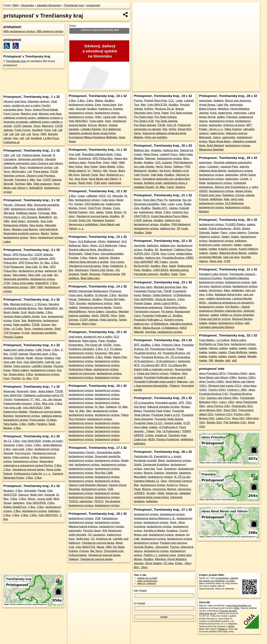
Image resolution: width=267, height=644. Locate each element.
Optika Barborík (162, 295)
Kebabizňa (117, 266)
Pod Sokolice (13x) (235, 422)
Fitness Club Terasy (102, 270)
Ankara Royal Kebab (45, 110)
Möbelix (139, 137)
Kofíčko (149, 109)
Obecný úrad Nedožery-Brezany (88, 485)
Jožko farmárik (77, 535)
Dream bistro (17, 374)
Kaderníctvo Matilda (15, 412)
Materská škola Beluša (233, 253)
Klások (93, 258)
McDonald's (19, 172)
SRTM (231, 626)
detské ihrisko (244, 191)
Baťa (227, 290)
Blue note (48, 404)
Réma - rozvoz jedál (40, 499)
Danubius (111, 312)
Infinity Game (248, 175)
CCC (171, 101)
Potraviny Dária (171, 345)
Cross (116, 208)
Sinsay (39, 358)
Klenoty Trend (89, 175)
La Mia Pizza (51, 138)
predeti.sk (161, 435)
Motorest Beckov (242, 319)
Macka (45, 233)
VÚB (110, 489)
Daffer (32, 424)
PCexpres (115, 291)
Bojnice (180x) (247, 378)
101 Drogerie (29, 217)
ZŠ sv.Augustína (180, 357)
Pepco (72, 241)
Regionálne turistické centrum (21, 233)
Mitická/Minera (77, 312)
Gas (15, 138)
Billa (32, 180)
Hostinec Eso (180, 212)
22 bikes (52, 420)
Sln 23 (7, 441)
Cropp (81, 196)
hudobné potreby (43, 329)
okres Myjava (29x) (210, 410)
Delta (148, 233)
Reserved (9, 391)
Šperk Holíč (85, 183)
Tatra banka (36, 225)
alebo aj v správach (147, 583)
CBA (6, 155)
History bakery (21, 370)
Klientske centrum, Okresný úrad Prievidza (29, 176)
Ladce (7, 242)
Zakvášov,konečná (181, 324)
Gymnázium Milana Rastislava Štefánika (93, 137)
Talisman (150, 158)
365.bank (9, 213)
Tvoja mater (96, 121)
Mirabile (139, 158)
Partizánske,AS (143, 456)
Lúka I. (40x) (227, 402)
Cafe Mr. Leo (53, 362)
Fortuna (84, 551)
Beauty (180, 109)
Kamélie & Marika (154, 531)
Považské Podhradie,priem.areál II (165, 378)
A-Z (106, 349)
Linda (179, 101)
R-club (26, 333)
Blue (165, 266)
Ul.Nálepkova (170, 328)
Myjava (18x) (207, 418)
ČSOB (54, 172)
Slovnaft (46, 155)
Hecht (95, 316)
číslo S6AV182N (33, 362)
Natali (172, 266)
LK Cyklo (17, 329)
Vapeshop (185, 473)
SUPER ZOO (142, 254)
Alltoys (73, 158)
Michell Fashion (78, 212)
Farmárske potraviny (146, 274)
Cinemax (253, 233)
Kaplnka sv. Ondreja (111, 109)
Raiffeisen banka (26, 213)
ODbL (237, 608)
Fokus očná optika (23, 283)
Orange (45, 325)
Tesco (28, 110)
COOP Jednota (23, 126)
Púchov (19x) (242, 414)
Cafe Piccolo (142, 175)
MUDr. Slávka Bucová (147, 328)
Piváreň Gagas (143, 303)
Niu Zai (187, 200)
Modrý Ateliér (11, 312)
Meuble (252, 356)
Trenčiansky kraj (74, 5)
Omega (107, 208)
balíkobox (19, 503)
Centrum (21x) (224, 414)
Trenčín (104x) (217, 390)
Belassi (147, 295)
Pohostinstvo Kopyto (163, 349)
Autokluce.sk (104, 539)
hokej (175, 274)
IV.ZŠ (187, 423)
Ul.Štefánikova (182, 295)
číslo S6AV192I (13, 395)
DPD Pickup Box (23, 255)
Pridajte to (222, 629)
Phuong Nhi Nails (114, 299)
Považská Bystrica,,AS (148, 353)
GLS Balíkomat (112, 129)
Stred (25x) (230, 410)
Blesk (162, 461)
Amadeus (172, 531)
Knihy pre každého (156, 137)
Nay (40, 308)
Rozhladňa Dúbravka (236, 278)
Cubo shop (108, 200)
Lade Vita (222, 105)
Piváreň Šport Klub (156, 101)
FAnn (114, 316)
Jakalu (100, 212)
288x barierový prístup (50, 31)
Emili (24, 312)
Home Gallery (96, 312)
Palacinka (74, 324)
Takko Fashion (233, 129)
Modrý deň (36, 495)
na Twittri (230, 581)
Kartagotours (110, 518)
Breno (168, 167)
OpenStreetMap (193, 89)
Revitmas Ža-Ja (164, 109)
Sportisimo (85, 158)
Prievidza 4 (22, 180)
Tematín (151, 493)
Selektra (219, 101)
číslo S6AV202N (36, 503)
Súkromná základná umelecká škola (164, 133)
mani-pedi (18, 449)
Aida (226, 199)
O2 (109, 196)
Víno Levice (117, 262)
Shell (57, 329)
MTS (137, 365)
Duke (105, 266)
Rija (165, 129)
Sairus (217, 137)
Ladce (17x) (223, 418)
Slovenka (9, 445)
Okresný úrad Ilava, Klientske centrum (26, 101)
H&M (114, 163)
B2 (157, 250)
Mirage (138, 559)
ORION (105, 316)
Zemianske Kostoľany (156, 465)
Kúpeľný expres (174, 320)
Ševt (102, 175)
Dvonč (83, 208)
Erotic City (85, 220)
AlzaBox (109, 101)
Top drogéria (112, 501)
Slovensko (27, 5)
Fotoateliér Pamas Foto (148, 291)
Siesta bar (172, 493)
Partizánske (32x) (242, 406)
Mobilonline (35, 321)
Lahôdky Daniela (42, 366)
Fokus (122, 246)
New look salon (143, 287)
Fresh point (75, 295)
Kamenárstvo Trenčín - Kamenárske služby (95, 452)
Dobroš (8, 474)
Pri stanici (116, 349)
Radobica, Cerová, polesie (238, 195)
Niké (143, 105)
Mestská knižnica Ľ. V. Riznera (29, 304)
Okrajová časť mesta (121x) (225, 386)
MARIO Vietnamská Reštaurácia (88, 291)
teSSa (172, 129)
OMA (15, 5)
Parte (102, 341)
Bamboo (9, 416)
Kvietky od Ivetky (53, 441)
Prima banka (41, 172)
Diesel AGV (185, 129)
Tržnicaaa (44, 213)
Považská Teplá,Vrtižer (157, 411)
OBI (211, 361)
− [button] (138, 13)
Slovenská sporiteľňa (31, 159)
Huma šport (109, 105)
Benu (85, 246)
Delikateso (84, 299)
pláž (247, 323)
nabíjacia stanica (51, 416)
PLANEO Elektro (235, 224)
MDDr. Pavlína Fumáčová (163, 439)
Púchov (138, 101)
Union (117, 345)
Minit (56, 499)
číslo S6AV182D (31, 441)
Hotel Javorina (108, 320)
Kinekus (49, 358)
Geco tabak (141, 427)
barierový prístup (221, 286)
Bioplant (204, 212)
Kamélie (246, 257)
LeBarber (92, 196)
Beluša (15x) (214, 422)
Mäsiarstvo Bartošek (211, 150)
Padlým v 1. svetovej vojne (160, 555)
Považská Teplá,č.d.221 (166, 415)
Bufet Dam (83, 539)
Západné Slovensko (49, 5)
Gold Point (95, 208)
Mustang (9, 491)
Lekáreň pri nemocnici (82, 373)
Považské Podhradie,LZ (157, 316)
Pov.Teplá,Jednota (166, 121)
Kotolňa (73, 551)
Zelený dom (185, 555)
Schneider (33, 221)
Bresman (95, 274)
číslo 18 (171, 125)
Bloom (7, 255)
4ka (185, 287)
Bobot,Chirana (208, 109)
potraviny (227, 245)
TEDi (72, 303)
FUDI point (100, 183)
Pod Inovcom (23, 453)
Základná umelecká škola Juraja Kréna (92, 133)
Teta (24, 321)
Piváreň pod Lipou (210, 195)
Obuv (164, 481)
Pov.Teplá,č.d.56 (144, 121)
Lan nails (47, 275)
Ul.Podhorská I (171, 431)
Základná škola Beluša (213, 171)
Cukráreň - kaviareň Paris (223, 167)
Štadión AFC (160, 208)
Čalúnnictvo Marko (175, 307)
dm (55, 217)
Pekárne (175, 373)
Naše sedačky (22, 325)
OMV (44, 134)
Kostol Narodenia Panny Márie (170, 216)
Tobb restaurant (43, 184)
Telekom (74, 559)
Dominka (151, 332)
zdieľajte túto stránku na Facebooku (218, 579)
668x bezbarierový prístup (19, 31)
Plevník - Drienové (15, 205)
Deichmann (82, 270)
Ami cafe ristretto (144, 167)
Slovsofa (118, 196)
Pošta (180, 349)
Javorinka (140, 246)
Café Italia (157, 175)
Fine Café (74, 154)
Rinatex (185, 407)
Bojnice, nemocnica (154, 489)
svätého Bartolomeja (218, 299)
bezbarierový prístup (40, 167)
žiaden (215, 233)
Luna (179, 204)
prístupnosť (93, 5)
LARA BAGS (161, 270)
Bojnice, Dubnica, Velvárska (160, 473)
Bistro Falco (89, 324)
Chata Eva (140, 439)
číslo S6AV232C (48, 515)
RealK (30, 358)
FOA (36, 378)
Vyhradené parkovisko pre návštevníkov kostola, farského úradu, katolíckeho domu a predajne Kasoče (162, 183)
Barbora (8, 358)
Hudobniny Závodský (81, 349)
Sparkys (180, 187)
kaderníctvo (225, 113)
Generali (50, 495)
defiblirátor (187, 439)
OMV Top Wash (115, 547)
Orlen (7, 329)
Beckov (103, 125)
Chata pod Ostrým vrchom (153, 373)
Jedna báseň (46, 391)
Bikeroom (48, 126)
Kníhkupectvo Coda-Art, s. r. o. (32, 474)
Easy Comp (168, 254)
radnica (203, 261)
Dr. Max (45, 263)
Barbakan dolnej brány (228, 295)
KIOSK (108, 345)
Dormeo (73, 320)
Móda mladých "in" (80, 171)
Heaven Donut (117, 485)
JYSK (7, 283)
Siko (89, 411)
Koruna (92, 125)
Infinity (102, 241)
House (113, 171)
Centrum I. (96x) (237, 390)
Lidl (54, 130)
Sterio (94, 246)
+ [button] (138, 8)
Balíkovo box (142, 150)
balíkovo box (171, 150)
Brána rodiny (239, 340)
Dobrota (19, 358)
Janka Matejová (52, 445)
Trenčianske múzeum (147, 312)
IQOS (102, 196)
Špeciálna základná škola (97, 154)
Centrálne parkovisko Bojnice (217, 327)
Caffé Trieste (43, 350)
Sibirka (8, 366)
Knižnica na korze (234, 125)
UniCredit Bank (49, 229)
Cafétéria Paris (183, 250)
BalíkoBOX (36, 188)
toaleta (153, 427)
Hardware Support (103, 220)
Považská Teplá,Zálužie (169, 419)
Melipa (99, 101)
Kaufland (37, 130)
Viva (44, 316)
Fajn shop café (12, 408)
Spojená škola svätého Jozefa (22, 316)
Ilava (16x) (238, 418)
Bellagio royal (180, 171)
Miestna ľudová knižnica (83, 527)
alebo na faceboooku (147, 581)
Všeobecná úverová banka (45, 412)
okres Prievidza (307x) (212, 373)
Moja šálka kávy (90, 278)
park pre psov (231, 257)
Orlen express (22, 366)
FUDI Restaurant (14, 267)
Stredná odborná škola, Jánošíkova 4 (91, 250)
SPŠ (137, 345)
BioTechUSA (142, 266)
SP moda (182, 229)
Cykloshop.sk (11, 142)
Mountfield (140, 477)
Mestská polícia (179, 270)
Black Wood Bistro (220, 141)
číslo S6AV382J (78, 121)
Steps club (216, 261)
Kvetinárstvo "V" (24, 399)
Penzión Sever (92, 531)
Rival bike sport (39, 354)
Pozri (6, 378)
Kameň (79, 204)
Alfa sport (114, 353)
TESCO (99, 501)
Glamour (23, 495)
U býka (149, 435)
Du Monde (101, 295)
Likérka (173, 208)
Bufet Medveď (215, 146)
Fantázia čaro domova (173, 543)
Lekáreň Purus (169, 154)
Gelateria (111, 407)
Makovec (182, 382)
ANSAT (203, 191)
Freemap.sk (210, 89)
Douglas (81, 303)
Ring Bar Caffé (104, 473)
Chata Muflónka (238, 352)
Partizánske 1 (12, 217)
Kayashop (101, 353)
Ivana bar (149, 469)
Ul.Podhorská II (168, 427)
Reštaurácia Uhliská (15, 225)
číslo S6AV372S (85, 547)
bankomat (51, 271)
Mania (100, 547)
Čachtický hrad (177, 435)
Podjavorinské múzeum (18, 404)
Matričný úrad (29, 114)
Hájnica (213, 348)
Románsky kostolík (145, 461)
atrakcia (180, 535)
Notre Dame (90, 341)
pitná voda (237, 199)
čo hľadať (140, 603)
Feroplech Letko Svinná (213, 274)
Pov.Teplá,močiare (181, 113)
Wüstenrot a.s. (115, 175)
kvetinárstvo (146, 212)
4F (123, 216)
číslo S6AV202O (33, 408)
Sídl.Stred (140, 407)
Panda (42, 491)
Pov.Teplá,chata (143, 117)
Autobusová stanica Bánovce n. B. (155, 518)
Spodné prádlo (173, 423)
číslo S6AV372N (157, 105)
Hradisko (156, 150)
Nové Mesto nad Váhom (103, 179)
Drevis (138, 200)
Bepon (118, 212)
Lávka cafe (110, 117)
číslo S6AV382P (143, 262)
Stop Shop (81, 179)
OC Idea (169, 563)
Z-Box (55, 263)
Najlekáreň (113, 241)
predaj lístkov (184, 254)
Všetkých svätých (209, 237)
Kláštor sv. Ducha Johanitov (237, 315)
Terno (36, 134)
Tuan (159, 469)
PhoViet (16, 378)
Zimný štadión (153, 563)
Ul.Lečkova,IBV (150, 365)
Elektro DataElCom (15, 507)
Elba (163, 204)
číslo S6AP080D (144, 299)
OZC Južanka (163, 163)
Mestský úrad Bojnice (25, 229)
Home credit (53, 470)
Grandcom (170, 469)
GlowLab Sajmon (166, 299)
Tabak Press (92, 254)
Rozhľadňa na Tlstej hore (214, 344)
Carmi (170, 187)
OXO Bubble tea (94, 204)
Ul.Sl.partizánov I (144, 361)
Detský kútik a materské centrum (154, 369)
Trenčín (117, 307)
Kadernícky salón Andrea (19, 350)
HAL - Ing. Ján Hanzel (48, 399)
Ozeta (109, 212)
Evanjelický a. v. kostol (168, 456)
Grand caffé (10, 167)
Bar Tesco (96, 551)
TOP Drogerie (12, 333)
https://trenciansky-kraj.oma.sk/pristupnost (240, 89)
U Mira (156, 345)
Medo (159, 212)
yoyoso (174, 262)
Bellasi (138, 411)
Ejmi (19, 362)
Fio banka (167, 312)
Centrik (244, 179)
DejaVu (122, 117)
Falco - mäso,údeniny (233, 233)
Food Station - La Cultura (214, 340)
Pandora (42, 424)
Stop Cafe (46, 221)
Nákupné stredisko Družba (163, 407)
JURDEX (139, 493)
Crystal (73, 220)
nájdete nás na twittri (147, 578)
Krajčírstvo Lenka (209, 245)
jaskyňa (244, 167)
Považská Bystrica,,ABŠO (178, 258)
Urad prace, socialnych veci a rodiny (90, 337)
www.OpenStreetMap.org (239, 605)
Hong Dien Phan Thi (155, 200)
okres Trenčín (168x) (211, 382)
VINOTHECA (142, 216)
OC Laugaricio (97, 535)
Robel (108, 357)
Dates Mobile (107, 167)
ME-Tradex (161, 262)
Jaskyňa (104, 258)
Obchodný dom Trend (147, 113)
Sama (137, 133)
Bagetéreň (166, 250)
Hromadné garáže (166, 403)
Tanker (54, 233)
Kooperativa (76, 345)
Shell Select (18, 221)
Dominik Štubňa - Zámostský (151, 547)
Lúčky (171, 204)
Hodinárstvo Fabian (80, 369)
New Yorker (76, 167)
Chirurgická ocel (114, 551)
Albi (105, 171)
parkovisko (115, 183)
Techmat (20, 184)
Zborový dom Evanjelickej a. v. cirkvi (236, 187)
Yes (71, 179)
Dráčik (138, 465)
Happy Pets (120, 357)
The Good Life (93, 345)
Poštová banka (31, 155)
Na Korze (165, 171)
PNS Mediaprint (183, 163)
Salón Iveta (186, 154)
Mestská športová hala (167, 287)
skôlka (221, 117)
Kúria (47, 130)
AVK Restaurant (112, 531)
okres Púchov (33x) (218, 406)
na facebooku (222, 578)
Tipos (183, 274)
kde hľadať (140, 591)
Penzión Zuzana (13, 337)
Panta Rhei (95, 163)
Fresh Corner (11, 114)
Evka (98, 105)
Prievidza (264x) (238, 373)
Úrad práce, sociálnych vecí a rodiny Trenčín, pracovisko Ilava (30, 106)
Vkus (137, 357)
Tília (158, 431)
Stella (161, 493)
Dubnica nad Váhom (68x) (223, 398)
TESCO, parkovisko (81, 501)
